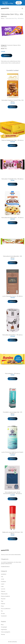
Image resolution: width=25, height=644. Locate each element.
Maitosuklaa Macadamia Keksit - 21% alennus (13, 218)
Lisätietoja (7, 55)
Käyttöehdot (4, 629)
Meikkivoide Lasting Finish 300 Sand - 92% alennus (12, 533)
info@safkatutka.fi (5, 567)
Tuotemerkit (10, 45)
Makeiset (15, 45)
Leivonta (3, 589)
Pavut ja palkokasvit (6, 609)
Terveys (3, 613)
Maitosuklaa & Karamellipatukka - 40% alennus (13, 257)
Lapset (3, 584)
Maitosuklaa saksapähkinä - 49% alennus (12, 335)
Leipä (2, 586)
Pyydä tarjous (19, 3)
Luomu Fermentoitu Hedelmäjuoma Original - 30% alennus (13, 453)
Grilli (2, 577)
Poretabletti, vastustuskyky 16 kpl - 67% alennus (13, 413)
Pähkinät (3, 604)
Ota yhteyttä (4, 627)
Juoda (2, 579)
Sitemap (3, 634)
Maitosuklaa (4, 47)
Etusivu (3, 18)
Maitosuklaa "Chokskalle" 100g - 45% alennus (12, 179)
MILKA (19, 45)
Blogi (2, 625)
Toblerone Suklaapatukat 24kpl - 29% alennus (12, 140)
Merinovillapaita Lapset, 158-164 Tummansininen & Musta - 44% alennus (12, 493)
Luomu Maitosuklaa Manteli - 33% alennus (12, 296)
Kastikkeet (3, 582)
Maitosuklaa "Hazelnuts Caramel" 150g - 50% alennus (13, 101)
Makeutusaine (4, 594)
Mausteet (3, 599)
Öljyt (2, 601)
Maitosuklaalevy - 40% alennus (13, 373)
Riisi (2, 611)
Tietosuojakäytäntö (6, 632)
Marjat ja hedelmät (5, 596)
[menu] (22, 8)
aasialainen (4, 574)
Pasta (2, 606)
